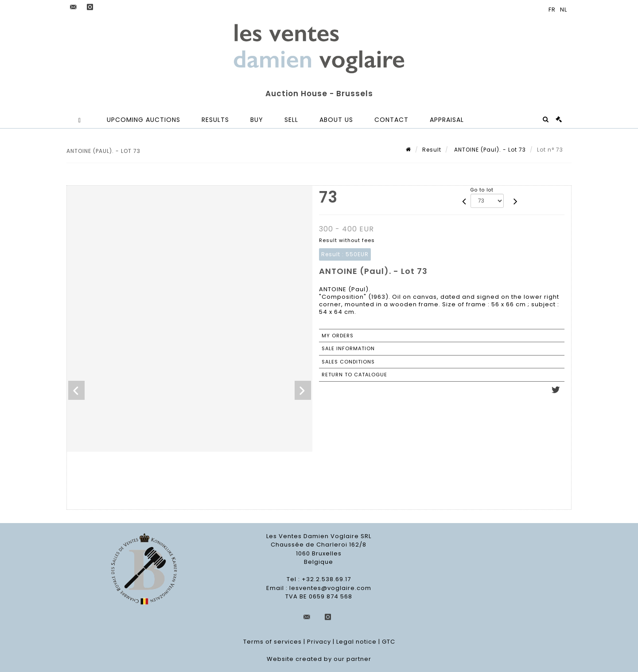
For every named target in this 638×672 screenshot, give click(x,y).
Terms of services (272, 642)
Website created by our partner (319, 659)
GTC (389, 642)
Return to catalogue (354, 375)
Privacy (319, 642)
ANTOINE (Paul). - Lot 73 (489, 150)
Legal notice (356, 642)
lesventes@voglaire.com (330, 588)
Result (432, 150)
